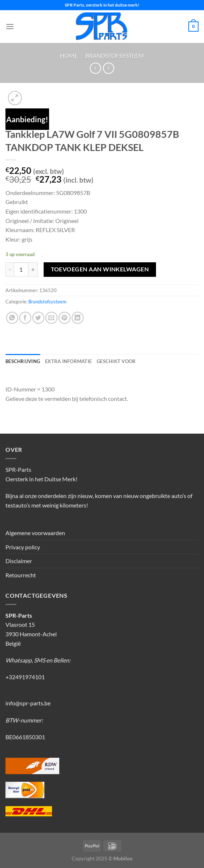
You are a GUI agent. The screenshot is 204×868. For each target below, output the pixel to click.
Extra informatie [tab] (68, 361)
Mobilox (123, 858)
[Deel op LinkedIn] (78, 318)
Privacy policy (23, 547)
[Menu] (10, 26)
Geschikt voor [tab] (116, 361)
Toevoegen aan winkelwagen (100, 269)
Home (69, 55)
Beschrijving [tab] (23, 361)
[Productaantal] (21, 270)
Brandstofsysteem (115, 55)
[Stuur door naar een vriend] (51, 318)
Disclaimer (19, 561)
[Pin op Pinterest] (65, 318)
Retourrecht (21, 575)
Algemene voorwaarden (35, 533)
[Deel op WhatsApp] (12, 318)
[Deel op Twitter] (38, 318)
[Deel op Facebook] (25, 318)
